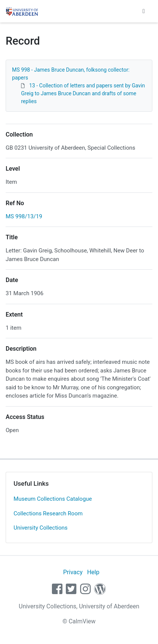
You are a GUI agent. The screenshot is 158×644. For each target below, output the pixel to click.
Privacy (73, 572)
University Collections (41, 528)
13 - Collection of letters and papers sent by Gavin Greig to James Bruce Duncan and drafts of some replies (83, 93)
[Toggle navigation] (144, 11)
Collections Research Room (48, 513)
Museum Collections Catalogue (53, 499)
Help (93, 572)
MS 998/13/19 (24, 216)
